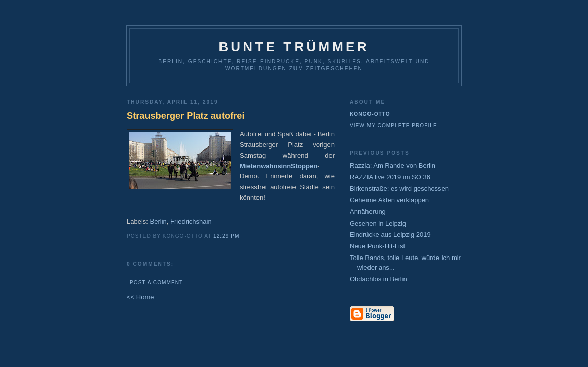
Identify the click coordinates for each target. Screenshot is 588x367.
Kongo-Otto (370, 114)
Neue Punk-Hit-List (377, 246)
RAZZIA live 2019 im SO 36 (390, 177)
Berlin (158, 221)
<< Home (140, 297)
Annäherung (368, 212)
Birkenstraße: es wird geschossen (399, 188)
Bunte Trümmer (294, 47)
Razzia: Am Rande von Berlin (393, 166)
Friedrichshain (191, 221)
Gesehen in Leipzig (378, 223)
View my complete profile (394, 125)
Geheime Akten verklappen (389, 200)
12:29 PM (226, 236)
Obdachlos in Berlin (378, 279)
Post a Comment (156, 283)
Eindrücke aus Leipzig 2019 (390, 234)
